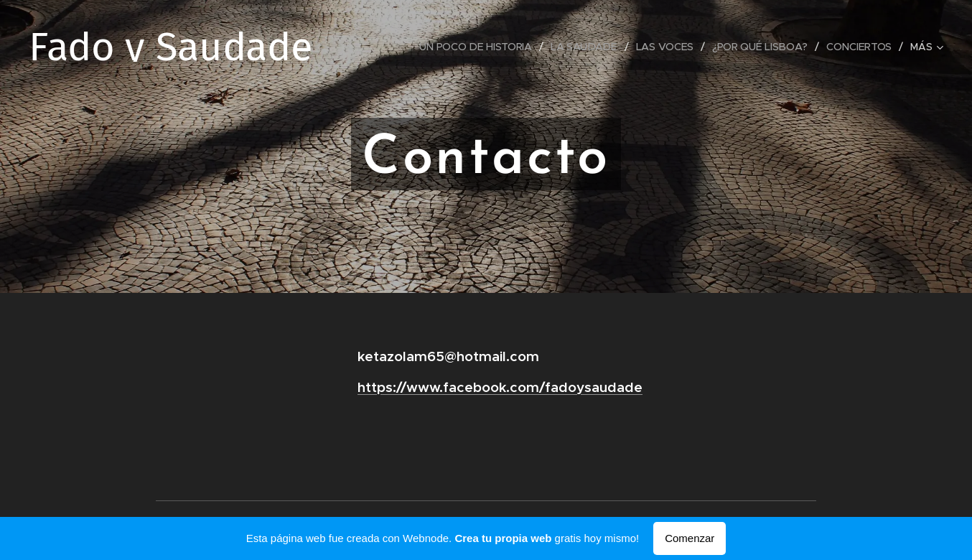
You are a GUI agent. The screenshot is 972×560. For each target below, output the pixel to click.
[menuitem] (477, 47)
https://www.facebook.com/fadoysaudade (500, 387)
